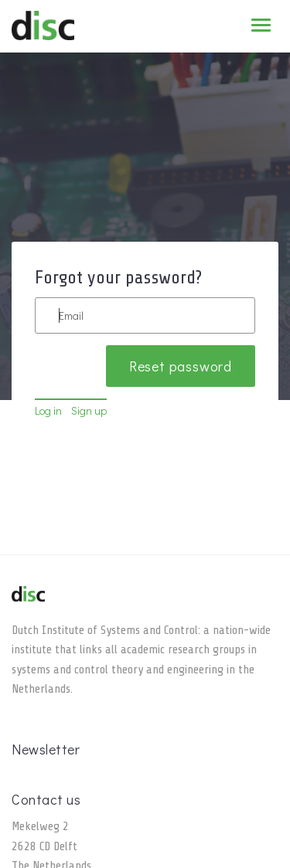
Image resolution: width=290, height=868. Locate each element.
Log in (48, 410)
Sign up (89, 410)
